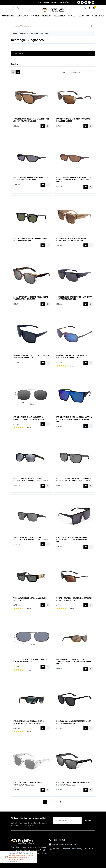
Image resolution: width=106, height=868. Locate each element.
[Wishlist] (85, 8)
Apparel (72, 16)
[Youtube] (93, 2)
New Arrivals (8, 16)
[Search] (92, 26)
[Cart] (94, 8)
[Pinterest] (86, 2)
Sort (64, 72)
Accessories (59, 16)
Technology (84, 16)
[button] (18, 8)
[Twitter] (82, 2)
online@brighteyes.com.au (62, 844)
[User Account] (13, 8)
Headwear (47, 16)
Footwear (35, 16)
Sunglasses (22, 16)
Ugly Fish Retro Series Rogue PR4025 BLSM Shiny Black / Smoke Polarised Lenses (72, 539)
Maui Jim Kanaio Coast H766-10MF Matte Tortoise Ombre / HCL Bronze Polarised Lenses (74, 662)
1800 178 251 (57, 840)
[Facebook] (79, 2)
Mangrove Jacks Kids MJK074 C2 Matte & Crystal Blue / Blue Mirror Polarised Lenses (74, 419)
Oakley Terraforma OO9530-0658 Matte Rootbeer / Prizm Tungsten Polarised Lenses (74, 180)
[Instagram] (89, 2)
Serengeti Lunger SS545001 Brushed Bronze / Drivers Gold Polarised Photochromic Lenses (21, 857)
